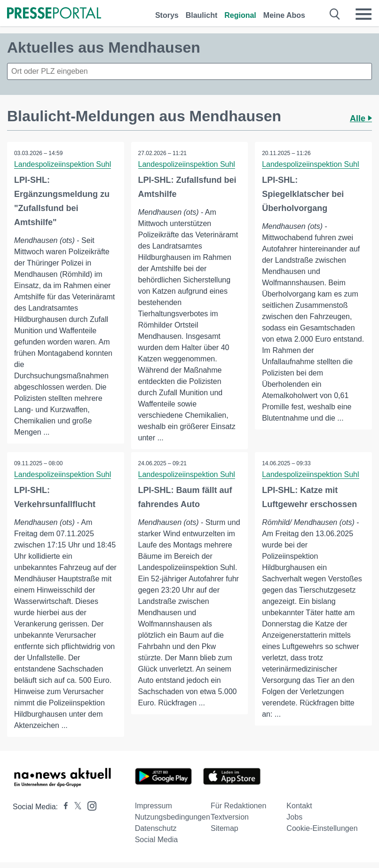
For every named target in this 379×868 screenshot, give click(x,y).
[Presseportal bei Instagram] (89, 805)
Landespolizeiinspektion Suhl (63, 164)
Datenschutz (156, 828)
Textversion (230, 817)
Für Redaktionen (238, 806)
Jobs (294, 817)
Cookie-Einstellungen (322, 828)
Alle (361, 118)
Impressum (154, 806)
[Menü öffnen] (363, 14)
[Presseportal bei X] (75, 807)
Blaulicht (202, 15)
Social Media (157, 840)
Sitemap (225, 828)
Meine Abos (284, 15)
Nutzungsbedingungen (173, 817)
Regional (240, 15)
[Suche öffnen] (335, 14)
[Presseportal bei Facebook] (63, 807)
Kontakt (299, 806)
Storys (167, 15)
